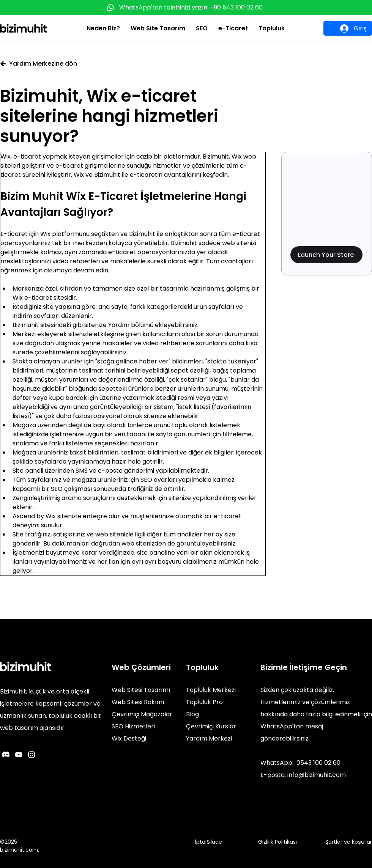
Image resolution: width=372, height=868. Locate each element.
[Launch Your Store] (326, 255)
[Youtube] (19, 755)
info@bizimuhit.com (317, 775)
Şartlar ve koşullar (349, 842)
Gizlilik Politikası (277, 842)
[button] (103, 28)
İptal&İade (209, 842)
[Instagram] (32, 755)
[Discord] (6, 755)
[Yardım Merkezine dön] (44, 64)
